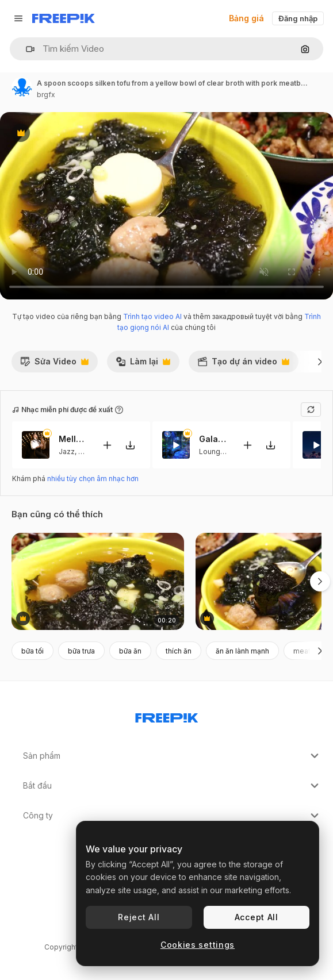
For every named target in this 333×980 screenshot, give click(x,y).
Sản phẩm (172, 756)
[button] (26, 49)
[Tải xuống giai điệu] (130, 445)
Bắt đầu (172, 786)
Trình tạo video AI (152, 316)
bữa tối (32, 651)
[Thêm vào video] (107, 445)
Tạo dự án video (243, 364)
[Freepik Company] (167, 716)
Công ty (172, 816)
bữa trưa (81, 651)
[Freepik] (64, 18)
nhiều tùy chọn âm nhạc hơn (93, 479)
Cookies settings (198, 945)
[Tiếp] (320, 362)
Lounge (212, 451)
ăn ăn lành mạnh (242, 651)
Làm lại (143, 364)
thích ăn (179, 651)
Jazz (67, 451)
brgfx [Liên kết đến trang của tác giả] (46, 95)
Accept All (257, 917)
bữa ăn (130, 651)
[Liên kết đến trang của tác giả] (22, 87)
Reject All (139, 917)
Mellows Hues (73, 439)
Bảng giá (246, 18)
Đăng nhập (298, 18)
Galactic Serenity (213, 439)
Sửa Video (54, 364)
